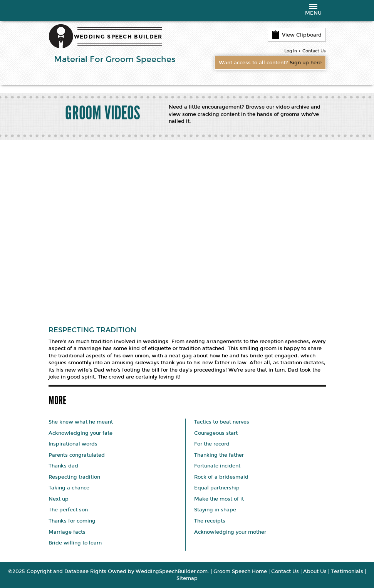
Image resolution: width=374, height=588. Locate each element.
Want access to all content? (270, 63)
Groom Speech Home (240, 571)
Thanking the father (219, 455)
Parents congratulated (77, 455)
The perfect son (68, 510)
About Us (315, 571)
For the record (212, 444)
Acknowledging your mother (230, 532)
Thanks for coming (72, 521)
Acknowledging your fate (81, 433)
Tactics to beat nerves (222, 422)
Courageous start (216, 433)
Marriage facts (67, 532)
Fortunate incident (217, 466)
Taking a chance (69, 488)
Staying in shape (215, 510)
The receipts (210, 521)
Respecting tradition (74, 477)
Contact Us (314, 51)
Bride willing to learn (75, 543)
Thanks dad (63, 466)
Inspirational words (73, 444)
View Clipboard (297, 35)
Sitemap (187, 578)
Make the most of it (219, 499)
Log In (291, 51)
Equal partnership (217, 488)
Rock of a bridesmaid (221, 477)
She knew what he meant (81, 422)
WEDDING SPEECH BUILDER (118, 37)
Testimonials (347, 571)
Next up (59, 499)
